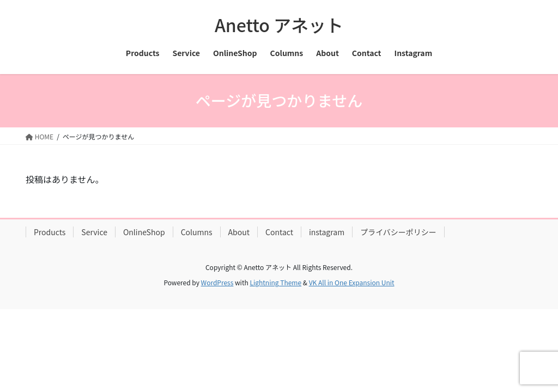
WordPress (217, 282)
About (239, 232)
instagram (327, 232)
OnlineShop (144, 232)
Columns (197, 232)
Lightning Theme (275, 282)
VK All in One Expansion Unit (352, 282)
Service (94, 232)
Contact (279, 232)
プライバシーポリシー (398, 232)
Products (50, 232)
